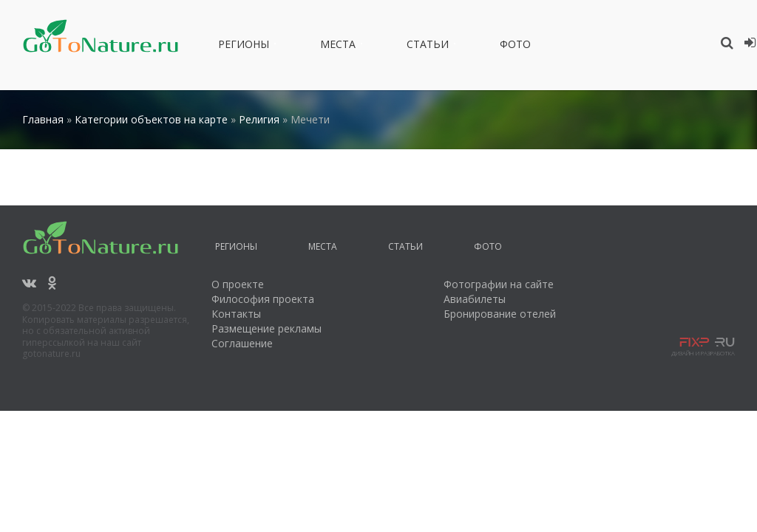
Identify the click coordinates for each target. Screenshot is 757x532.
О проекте (238, 284)
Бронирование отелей (500, 314)
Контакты (236, 314)
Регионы (244, 47)
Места (338, 47)
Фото (515, 47)
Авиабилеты (475, 299)
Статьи (428, 47)
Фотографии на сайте (499, 284)
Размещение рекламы (267, 328)
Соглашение (242, 343)
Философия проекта (263, 299)
